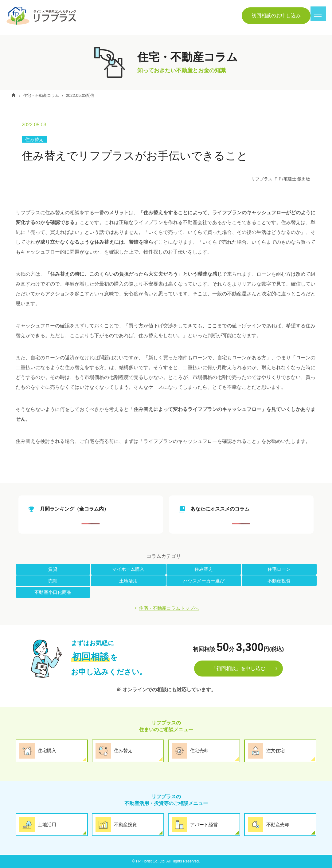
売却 (53, 581)
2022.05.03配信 (87, 95)
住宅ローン (279, 569)
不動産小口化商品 (53, 592)
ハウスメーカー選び (204, 581)
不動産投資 (279, 581)
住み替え (35, 139)
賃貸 (53, 569)
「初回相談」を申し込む (238, 669)
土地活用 (128, 581)
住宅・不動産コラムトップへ (169, 608)
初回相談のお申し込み (276, 16)
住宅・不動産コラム (45, 95)
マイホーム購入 (128, 569)
